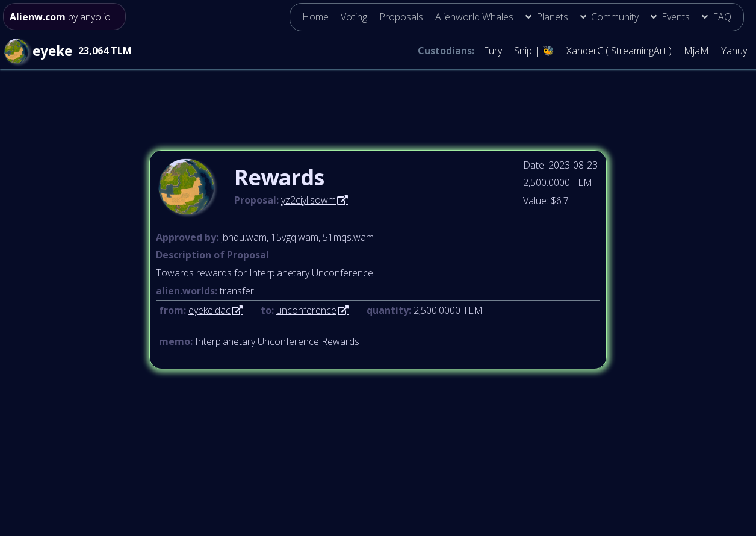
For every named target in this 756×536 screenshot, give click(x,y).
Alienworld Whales (474, 17)
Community (615, 17)
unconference (306, 310)
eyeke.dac (209, 310)
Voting (354, 17)
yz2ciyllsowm (308, 200)
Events (676, 17)
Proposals (401, 17)
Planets (552, 17)
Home (315, 17)
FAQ (722, 17)
